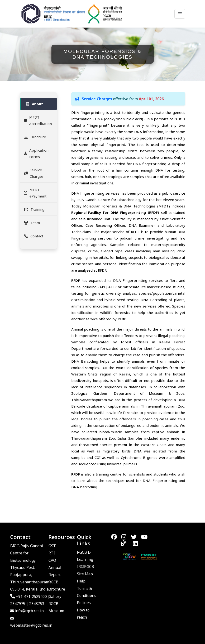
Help (81, 581)
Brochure (35, 137)
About (34, 104)
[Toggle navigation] (180, 14)
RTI (52, 553)
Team (32, 223)
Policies (84, 603)
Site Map (85, 574)
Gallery (55, 596)
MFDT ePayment (35, 193)
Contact (33, 236)
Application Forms (36, 153)
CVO (52, 560)
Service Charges (34, 173)
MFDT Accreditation (38, 120)
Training (34, 209)
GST (52, 546)
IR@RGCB (86, 567)
